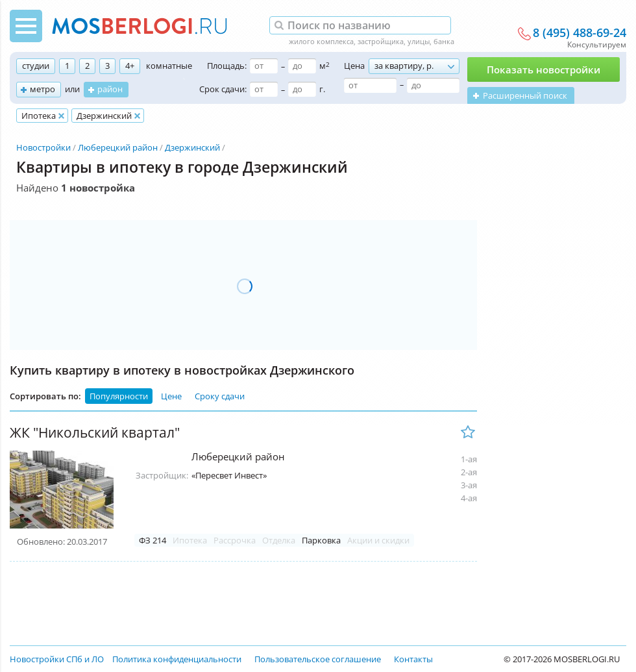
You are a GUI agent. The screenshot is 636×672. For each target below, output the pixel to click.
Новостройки (43, 147)
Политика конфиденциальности (177, 659)
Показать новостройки (544, 69)
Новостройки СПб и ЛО (57, 659)
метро (43, 89)
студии (36, 66)
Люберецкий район (118, 147)
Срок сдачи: (223, 89)
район (110, 89)
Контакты (413, 659)
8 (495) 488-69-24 (580, 33)
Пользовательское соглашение (318, 659)
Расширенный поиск (525, 95)
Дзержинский (192, 147)
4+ (130, 66)
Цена (354, 66)
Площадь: (227, 66)
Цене (171, 396)
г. (322, 89)
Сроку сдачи (220, 396)
